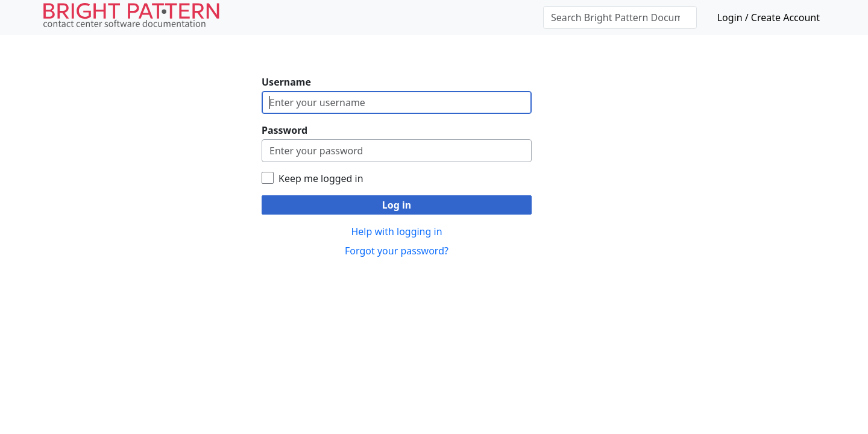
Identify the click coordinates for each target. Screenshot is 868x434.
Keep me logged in (321, 178)
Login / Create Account (769, 17)
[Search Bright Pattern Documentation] (620, 17)
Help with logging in (396, 231)
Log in (397, 205)
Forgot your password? (397, 251)
